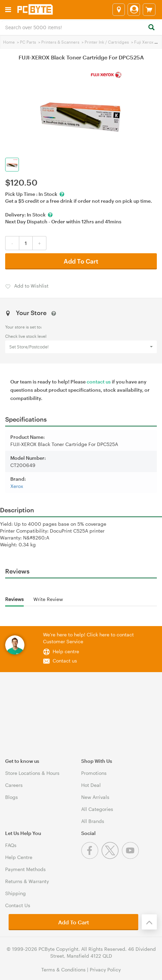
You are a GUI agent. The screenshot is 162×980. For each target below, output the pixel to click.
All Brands (93, 821)
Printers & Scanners (60, 42)
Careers (14, 785)
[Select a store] (119, 10)
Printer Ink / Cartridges (107, 42)
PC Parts (28, 42)
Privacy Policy (105, 970)
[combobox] (81, 27)
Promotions (94, 773)
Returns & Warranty (27, 881)
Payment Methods (25, 869)
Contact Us (18, 905)
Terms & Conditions (63, 970)
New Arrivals (95, 797)
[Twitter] (112, 857)
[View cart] (149, 10)
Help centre (66, 651)
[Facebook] (91, 857)
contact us (99, 382)
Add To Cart (81, 261)
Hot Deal (91, 785)
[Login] (134, 10)
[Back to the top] (149, 922)
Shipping (15, 893)
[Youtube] (131, 857)
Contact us (65, 661)
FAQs (11, 845)
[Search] (151, 28)
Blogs (12, 797)
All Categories (97, 809)
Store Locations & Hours (32, 773)
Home (9, 42)
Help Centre (19, 857)
